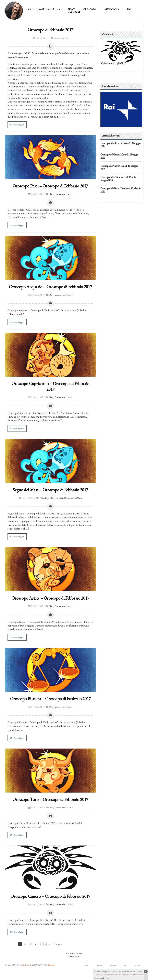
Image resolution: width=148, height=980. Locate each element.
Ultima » (58, 944)
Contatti (74, 12)
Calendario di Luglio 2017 (113, 63)
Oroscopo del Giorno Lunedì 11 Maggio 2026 (119, 167)
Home (71, 9)
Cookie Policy (105, 978)
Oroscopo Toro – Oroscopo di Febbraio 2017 (50, 799)
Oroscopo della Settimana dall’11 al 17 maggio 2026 (118, 179)
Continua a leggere (17, 125)
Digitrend (51, 965)
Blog (52, 194)
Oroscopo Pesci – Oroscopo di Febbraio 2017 (50, 186)
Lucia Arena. (25, 965)
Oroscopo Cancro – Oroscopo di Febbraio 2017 (50, 896)
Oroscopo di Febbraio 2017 (50, 30)
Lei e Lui (59, 498)
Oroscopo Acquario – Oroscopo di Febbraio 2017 (50, 287)
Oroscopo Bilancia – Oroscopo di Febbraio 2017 (50, 699)
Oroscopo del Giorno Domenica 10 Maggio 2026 (121, 190)
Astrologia (112, 9)
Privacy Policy (74, 957)
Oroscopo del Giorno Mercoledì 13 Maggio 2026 (120, 145)
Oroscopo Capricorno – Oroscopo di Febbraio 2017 (50, 386)
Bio (129, 9)
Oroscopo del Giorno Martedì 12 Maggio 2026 (119, 156)
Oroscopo (90, 9)
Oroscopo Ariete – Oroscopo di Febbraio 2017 (50, 598)
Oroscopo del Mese (64, 194)
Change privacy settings (74, 953)
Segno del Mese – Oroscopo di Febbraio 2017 (50, 490)
